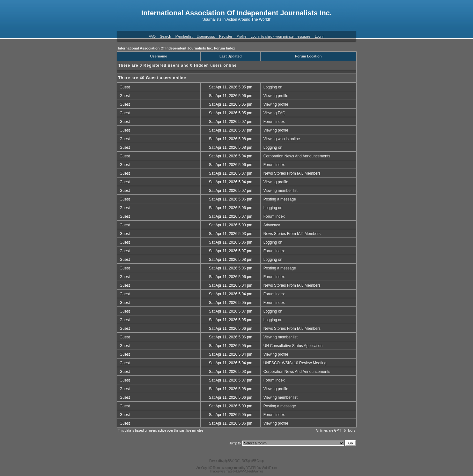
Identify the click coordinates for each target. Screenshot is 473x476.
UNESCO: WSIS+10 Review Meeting (295, 363)
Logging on (273, 87)
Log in (320, 36)
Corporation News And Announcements (297, 156)
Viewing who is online (282, 139)
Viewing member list (281, 191)
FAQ (152, 36)
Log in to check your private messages (281, 36)
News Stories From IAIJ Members (292, 173)
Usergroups (206, 36)
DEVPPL (251, 468)
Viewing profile (276, 96)
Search (165, 36)
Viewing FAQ (274, 113)
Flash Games (255, 471)
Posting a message (280, 199)
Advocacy (272, 225)
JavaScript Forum (267, 468)
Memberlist (184, 36)
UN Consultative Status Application (293, 346)
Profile (241, 36)
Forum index (274, 122)
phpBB (228, 461)
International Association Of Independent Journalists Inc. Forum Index (177, 48)
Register (226, 36)
